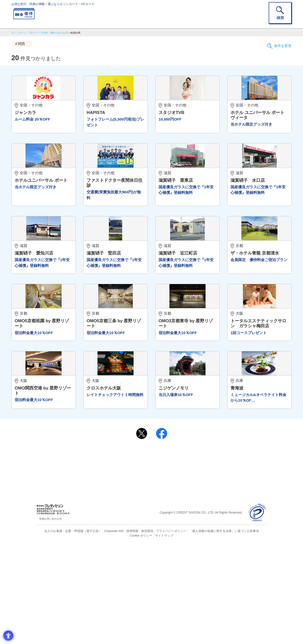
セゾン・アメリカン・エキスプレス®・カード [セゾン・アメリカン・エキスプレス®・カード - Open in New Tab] (149, 570)
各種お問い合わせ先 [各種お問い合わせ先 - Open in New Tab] (50, 618)
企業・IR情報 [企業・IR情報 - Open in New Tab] (68, 630)
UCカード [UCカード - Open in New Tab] (170, 561)
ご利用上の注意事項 (131, 553)
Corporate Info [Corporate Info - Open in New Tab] (105, 630)
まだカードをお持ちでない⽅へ (149, 546)
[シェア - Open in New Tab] (162, 533)
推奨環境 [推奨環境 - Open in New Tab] (136, 630)
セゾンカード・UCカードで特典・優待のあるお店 (40, 33)
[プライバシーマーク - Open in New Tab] (257, 612)
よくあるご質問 (171, 553)
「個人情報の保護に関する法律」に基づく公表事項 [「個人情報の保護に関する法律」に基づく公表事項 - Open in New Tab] (207, 630)
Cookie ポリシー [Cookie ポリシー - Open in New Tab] (252, 630)
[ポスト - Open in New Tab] (142, 533)
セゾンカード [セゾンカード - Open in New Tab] (131, 561)
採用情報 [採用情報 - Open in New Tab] (122, 630)
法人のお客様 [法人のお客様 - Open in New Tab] (49, 630)
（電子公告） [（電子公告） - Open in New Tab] (85, 630)
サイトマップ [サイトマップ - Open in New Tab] (152, 634)
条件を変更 (280, 44)
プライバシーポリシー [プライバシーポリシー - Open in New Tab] (159, 630)
